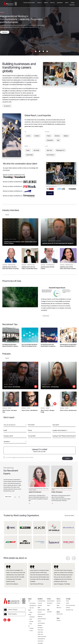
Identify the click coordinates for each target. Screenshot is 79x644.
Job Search (49, 612)
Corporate (40, 605)
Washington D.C (60, 150)
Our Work (59, 620)
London (28, 136)
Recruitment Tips (70, 610)
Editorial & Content (41, 610)
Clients (67, 3)
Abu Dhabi (36, 150)
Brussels (31, 621)
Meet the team (8, 497)
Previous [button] (15, 497)
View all (7, 215)
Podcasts (68, 608)
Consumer (40, 603)
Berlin (31, 619)
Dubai (28, 150)
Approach (59, 601)
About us (40, 3)
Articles (68, 603)
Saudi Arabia (29, 155)
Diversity (58, 603)
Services (52, 3)
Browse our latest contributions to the (14, 176)
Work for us (59, 608)
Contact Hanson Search (29, 3)
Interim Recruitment (42, 619)
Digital (39, 608)
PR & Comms (40, 630)
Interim (49, 605)
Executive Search (51, 601)
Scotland (37, 136)
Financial (39, 612)
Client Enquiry (10, 614)
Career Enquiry (11, 610)
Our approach (7, 106)
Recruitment (50, 603)
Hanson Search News (71, 605)
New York (49, 150)
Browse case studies (69, 515)
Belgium (66, 136)
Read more (5, 32)
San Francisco (51, 155)
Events (67, 601)
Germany (57, 136)
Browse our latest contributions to (20, 182)
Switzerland (50, 140)
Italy (58, 140)
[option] (39, 28)
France (49, 136)
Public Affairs (40, 632)
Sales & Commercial (42, 637)
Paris (31, 624)
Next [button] (19, 497)
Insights (73, 3)
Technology (40, 643)
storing (14, 457)
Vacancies (72, 5)
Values (58, 605)
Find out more (46, 316)
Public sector (40, 634)
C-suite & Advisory (42, 601)
